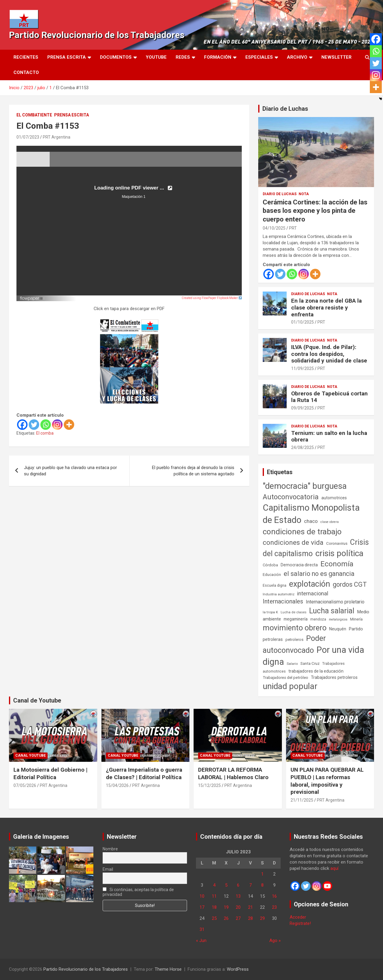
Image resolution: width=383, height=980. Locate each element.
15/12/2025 (209, 785)
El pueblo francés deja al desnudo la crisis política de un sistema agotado (193, 471)
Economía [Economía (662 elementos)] (337, 564)
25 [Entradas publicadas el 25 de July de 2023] (214, 918)
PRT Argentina (57, 137)
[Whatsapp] (46, 425)
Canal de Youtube (37, 700)
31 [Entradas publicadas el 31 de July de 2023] (202, 929)
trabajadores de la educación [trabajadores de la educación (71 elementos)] (316, 671)
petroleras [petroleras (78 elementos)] (273, 640)
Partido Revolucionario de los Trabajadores (97, 35)
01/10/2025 (303, 322)
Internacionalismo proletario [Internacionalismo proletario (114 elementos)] (335, 602)
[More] (69, 425)
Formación (218, 57)
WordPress (238, 969)
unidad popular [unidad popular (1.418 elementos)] (290, 686)
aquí (334, 868)
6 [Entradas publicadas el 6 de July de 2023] (238, 885)
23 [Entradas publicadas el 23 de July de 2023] (274, 907)
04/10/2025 (274, 228)
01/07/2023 (28, 137)
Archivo (297, 57)
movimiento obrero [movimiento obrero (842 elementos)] (295, 628)
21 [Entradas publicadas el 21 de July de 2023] (250, 907)
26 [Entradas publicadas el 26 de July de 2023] (226, 918)
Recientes (26, 57)
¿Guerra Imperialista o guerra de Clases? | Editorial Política (144, 773)
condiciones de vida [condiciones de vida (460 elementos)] (293, 543)
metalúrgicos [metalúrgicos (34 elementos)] (338, 619)
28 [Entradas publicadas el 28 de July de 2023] (250, 918)
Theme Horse (168, 969)
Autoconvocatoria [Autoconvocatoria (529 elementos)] (291, 497)
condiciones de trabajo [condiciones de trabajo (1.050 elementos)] (302, 532)
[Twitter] (34, 425)
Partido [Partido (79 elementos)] (356, 629)
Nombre (110, 849)
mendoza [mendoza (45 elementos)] (318, 619)
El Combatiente (34, 115)
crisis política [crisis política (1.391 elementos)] (339, 553)
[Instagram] (57, 425)
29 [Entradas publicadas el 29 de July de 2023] (262, 918)
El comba (45, 433)
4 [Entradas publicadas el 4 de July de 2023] (214, 885)
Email (108, 869)
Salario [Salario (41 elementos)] (292, 664)
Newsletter (336, 57)
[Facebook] (22, 425)
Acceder (298, 917)
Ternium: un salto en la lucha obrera (329, 436)
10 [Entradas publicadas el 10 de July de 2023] (202, 896)
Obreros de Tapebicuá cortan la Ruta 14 (329, 397)
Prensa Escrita (67, 57)
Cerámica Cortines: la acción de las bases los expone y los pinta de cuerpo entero (315, 211)
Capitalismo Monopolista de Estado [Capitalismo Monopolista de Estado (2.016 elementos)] (311, 514)
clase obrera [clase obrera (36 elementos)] (330, 522)
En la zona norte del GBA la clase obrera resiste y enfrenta (326, 308)
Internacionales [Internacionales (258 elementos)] (283, 601)
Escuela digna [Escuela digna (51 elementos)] (275, 585)
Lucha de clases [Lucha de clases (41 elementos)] (294, 612)
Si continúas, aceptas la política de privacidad (138, 892)
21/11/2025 (302, 800)
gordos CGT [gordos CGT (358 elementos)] (350, 584)
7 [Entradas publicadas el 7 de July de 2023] (250, 885)
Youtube (156, 57)
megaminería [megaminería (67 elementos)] (296, 619)
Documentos (116, 57)
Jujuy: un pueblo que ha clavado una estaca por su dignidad (70, 471)
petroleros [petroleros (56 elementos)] (294, 640)
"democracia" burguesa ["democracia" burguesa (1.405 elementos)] (305, 486)
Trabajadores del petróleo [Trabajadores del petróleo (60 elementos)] (285, 678)
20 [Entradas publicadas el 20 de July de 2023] (238, 907)
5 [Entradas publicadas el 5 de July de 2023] (226, 885)
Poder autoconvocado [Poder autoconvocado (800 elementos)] (294, 644)
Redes (183, 57)
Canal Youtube (31, 756)
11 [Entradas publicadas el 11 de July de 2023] (214, 896)
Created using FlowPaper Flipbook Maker (212, 298)
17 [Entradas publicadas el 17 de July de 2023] (202, 907)
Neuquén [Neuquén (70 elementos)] (338, 629)
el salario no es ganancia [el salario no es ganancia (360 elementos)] (319, 574)
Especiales (259, 57)
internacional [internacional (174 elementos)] (313, 593)
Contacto (26, 72)
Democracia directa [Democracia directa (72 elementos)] (299, 565)
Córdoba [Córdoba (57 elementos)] (270, 565)
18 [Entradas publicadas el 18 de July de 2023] (214, 907)
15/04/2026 (117, 785)
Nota (304, 194)
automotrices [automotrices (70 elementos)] (334, 498)
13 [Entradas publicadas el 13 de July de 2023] (238, 896)
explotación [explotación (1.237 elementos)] (310, 584)
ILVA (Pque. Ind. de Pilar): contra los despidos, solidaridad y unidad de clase (329, 354)
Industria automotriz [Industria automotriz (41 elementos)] (279, 594)
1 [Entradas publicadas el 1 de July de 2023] (262, 874)
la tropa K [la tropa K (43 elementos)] (270, 612)
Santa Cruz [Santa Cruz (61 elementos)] (310, 663)
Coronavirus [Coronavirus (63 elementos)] (337, 543)
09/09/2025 (303, 408)
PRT (293, 228)
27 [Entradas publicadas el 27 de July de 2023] (238, 918)
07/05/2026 (25, 785)
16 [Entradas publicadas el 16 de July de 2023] (274, 896)
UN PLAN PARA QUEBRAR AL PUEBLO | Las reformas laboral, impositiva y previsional (327, 781)
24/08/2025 (303, 447)
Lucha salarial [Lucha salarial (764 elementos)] (332, 611)
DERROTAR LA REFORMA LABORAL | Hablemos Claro (233, 773)
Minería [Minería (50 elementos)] (356, 619)
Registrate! (300, 923)
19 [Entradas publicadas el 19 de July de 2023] (226, 907)
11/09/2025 (303, 368)
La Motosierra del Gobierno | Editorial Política (50, 773)
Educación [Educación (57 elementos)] (272, 575)
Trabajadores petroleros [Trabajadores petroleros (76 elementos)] (334, 678)
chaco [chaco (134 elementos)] (311, 521)
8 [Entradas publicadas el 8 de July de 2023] (262, 885)
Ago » (275, 940)
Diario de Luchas (285, 109)
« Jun (201, 940)
